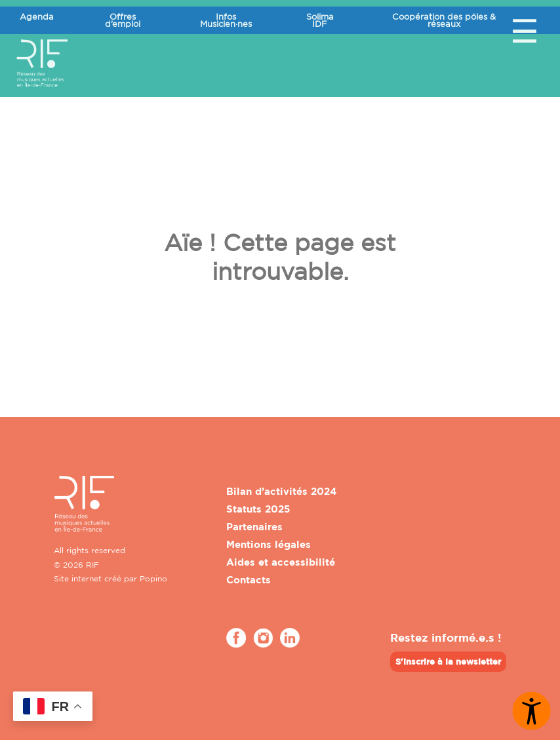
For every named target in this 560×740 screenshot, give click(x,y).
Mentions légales (269, 544)
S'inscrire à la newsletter (448, 661)
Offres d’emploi (123, 20)
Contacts (249, 580)
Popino (153, 578)
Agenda (37, 16)
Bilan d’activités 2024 (281, 491)
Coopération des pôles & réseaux (444, 20)
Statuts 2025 (258, 509)
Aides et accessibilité (281, 562)
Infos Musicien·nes (226, 20)
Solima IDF (320, 20)
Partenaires (254, 527)
